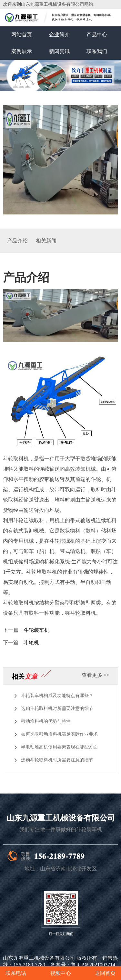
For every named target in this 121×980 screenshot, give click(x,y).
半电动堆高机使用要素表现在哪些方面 (59, 747)
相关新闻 (46, 241)
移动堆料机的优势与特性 (46, 721)
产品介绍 (17, 241)
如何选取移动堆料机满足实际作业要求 (59, 734)
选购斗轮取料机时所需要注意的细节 (57, 708)
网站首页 (22, 35)
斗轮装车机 (36, 630)
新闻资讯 (59, 51)
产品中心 (97, 35)
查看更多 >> (96, 675)
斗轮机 (31, 643)
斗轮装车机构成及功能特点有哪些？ (57, 696)
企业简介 (59, 35)
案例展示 (22, 51)
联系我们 (97, 51)
